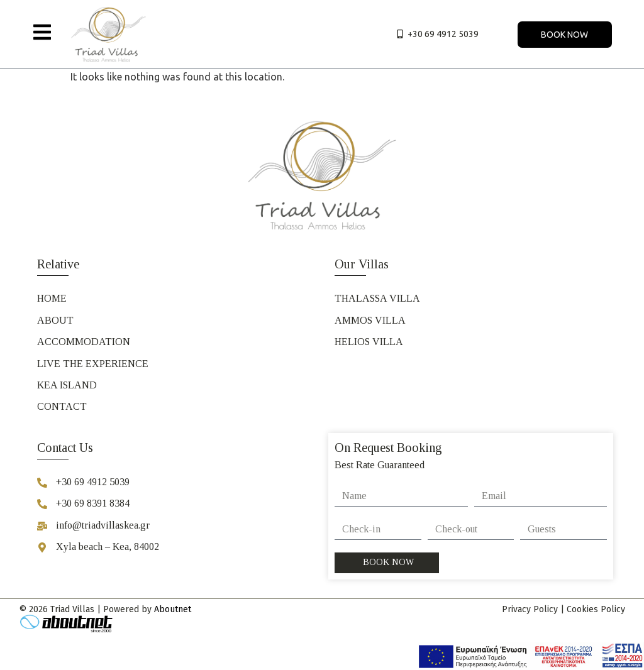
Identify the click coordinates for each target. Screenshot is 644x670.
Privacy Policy (530, 609)
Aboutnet (173, 609)
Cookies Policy (596, 609)
